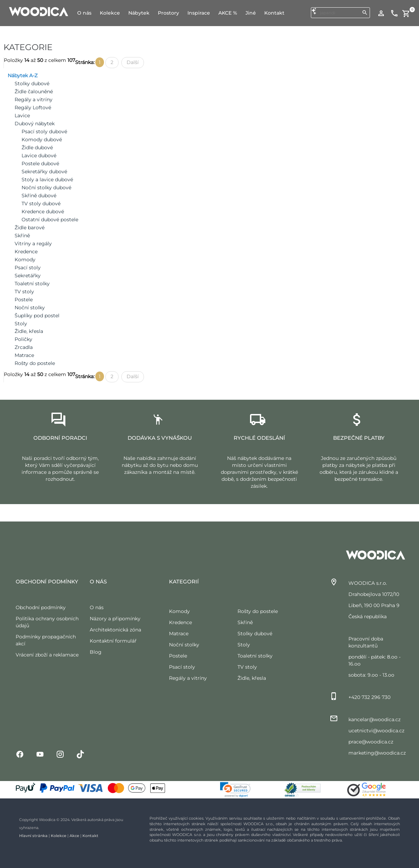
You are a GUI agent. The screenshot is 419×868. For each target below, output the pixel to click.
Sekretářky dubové (44, 172)
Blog (96, 652)
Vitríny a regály (33, 244)
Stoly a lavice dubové (47, 180)
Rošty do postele (35, 363)
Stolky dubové (32, 83)
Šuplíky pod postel (37, 316)
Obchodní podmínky (41, 607)
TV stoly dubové (41, 204)
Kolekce (59, 836)
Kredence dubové (43, 212)
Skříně (22, 236)
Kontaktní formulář (113, 641)
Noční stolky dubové (46, 188)
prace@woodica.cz (371, 742)
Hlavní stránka (33, 836)
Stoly (21, 324)
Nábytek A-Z (23, 75)
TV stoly (24, 292)
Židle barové (30, 228)
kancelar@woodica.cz (374, 719)
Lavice (22, 116)
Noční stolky (30, 308)
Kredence (26, 252)
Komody (25, 260)
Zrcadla (24, 347)
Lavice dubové (39, 156)
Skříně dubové (39, 196)
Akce (74, 836)
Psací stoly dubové (44, 132)
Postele (24, 300)
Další (133, 62)
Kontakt (90, 836)
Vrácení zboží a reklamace (47, 655)
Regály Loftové (33, 107)
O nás (97, 607)
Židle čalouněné (34, 91)
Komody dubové (42, 140)
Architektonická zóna (115, 630)
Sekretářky (28, 276)
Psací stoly (28, 268)
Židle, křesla (29, 331)
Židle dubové (37, 148)
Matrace (24, 355)
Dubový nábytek (35, 124)
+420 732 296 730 (369, 697)
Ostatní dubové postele (50, 220)
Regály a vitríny (34, 99)
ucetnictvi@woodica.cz (376, 731)
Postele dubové (40, 164)
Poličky (23, 339)
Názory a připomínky (115, 619)
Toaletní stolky (32, 284)
